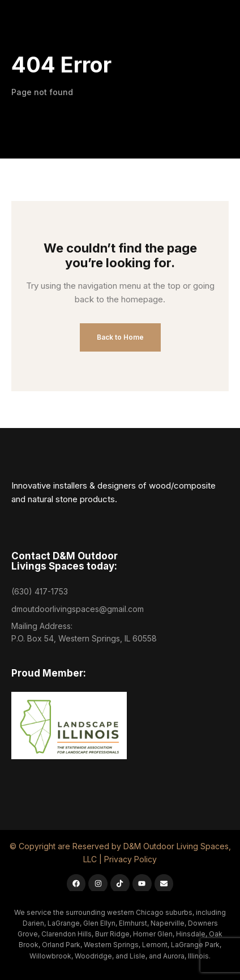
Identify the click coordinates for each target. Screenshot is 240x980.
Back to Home (120, 337)
